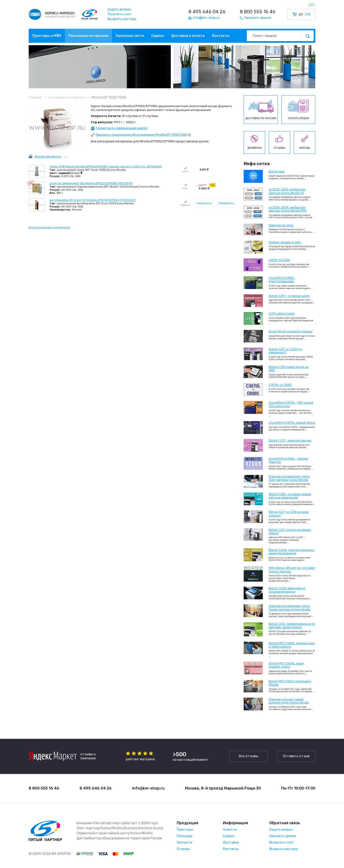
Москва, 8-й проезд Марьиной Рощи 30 (223, 788)
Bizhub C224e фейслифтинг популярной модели (287, 590)
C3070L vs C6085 (280, 385)
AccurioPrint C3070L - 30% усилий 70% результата (291, 404)
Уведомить (227, 203)
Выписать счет (282, 843)
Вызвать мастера (122, 19)
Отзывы (183, 849)
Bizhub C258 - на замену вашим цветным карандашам (290, 496)
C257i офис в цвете (282, 314)
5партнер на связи (281, 225)
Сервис (158, 36)
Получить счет (120, 14)
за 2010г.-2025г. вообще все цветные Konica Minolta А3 (287, 191)
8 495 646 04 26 (207, 12)
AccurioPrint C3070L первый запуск (292, 423)
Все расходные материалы (49, 228)
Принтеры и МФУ (47, 36)
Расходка (185, 836)
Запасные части (130, 36)
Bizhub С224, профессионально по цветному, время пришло (292, 626)
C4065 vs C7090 (279, 260)
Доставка (231, 843)
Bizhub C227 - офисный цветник (290, 441)
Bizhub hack (277, 172)
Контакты (221, 36)
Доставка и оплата (188, 36)
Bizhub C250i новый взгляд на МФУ (289, 369)
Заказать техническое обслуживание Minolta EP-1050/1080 (142, 135)
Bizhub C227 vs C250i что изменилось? (285, 351)
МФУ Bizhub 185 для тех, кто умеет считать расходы (292, 570)
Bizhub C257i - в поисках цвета (289, 296)
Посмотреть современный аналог (122, 128)
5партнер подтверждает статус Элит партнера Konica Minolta (289, 478)
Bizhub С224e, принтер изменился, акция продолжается (292, 552)
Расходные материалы (89, 36)
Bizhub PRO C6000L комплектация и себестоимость (292, 645)
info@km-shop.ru (148, 788)
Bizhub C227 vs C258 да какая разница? (289, 514)
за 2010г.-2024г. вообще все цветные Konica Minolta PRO (288, 209)
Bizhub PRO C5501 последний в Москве (290, 683)
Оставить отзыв (296, 756)
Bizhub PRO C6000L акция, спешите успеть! (287, 665)
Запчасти (185, 843)
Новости (230, 830)
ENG (312, 5)
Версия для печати (48, 156)
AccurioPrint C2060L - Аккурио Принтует (288, 460)
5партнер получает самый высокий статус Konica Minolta (289, 701)
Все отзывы (249, 756)
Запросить (204, 203)
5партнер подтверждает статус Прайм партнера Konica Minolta (290, 608)
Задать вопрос (119, 9)
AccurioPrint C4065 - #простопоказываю (282, 280)
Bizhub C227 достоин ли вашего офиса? (290, 532)
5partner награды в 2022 (285, 242)
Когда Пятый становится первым (291, 332)
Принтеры (185, 830)
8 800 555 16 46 (258, 12)
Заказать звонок (283, 836)
